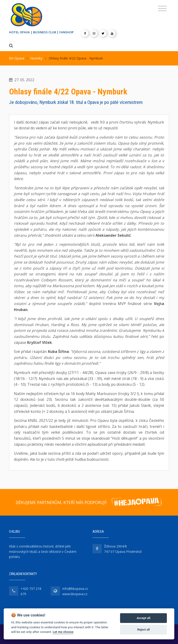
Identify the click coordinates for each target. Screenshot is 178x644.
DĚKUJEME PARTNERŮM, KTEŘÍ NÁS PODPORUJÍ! (61, 502)
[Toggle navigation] (162, 9)
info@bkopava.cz (75, 589)
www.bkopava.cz (75, 594)
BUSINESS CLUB (45, 32)
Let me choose (63, 632)
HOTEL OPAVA (19, 32)
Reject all (143, 630)
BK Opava (17, 58)
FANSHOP (67, 32)
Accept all (143, 618)
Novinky (36, 58)
